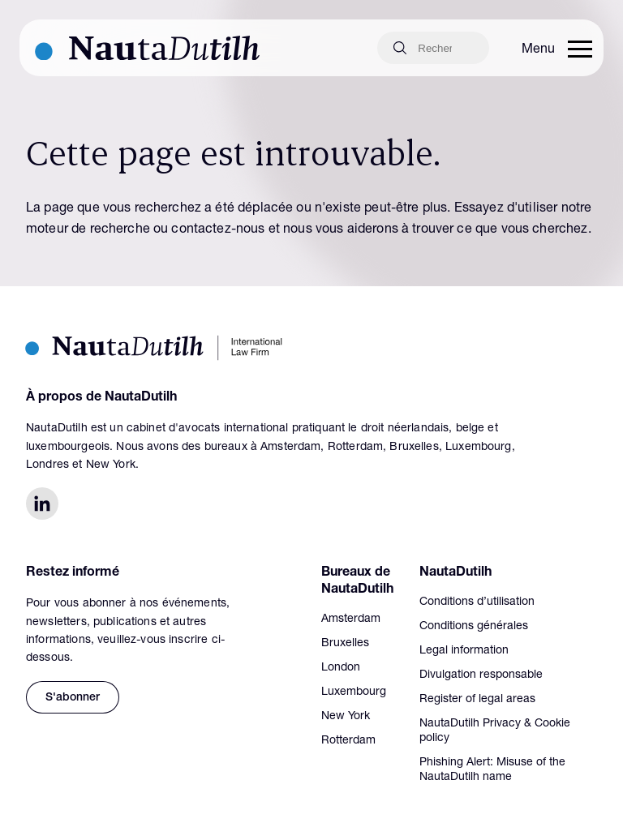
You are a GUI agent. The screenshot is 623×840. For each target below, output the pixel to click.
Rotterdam (348, 741)
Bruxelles (345, 644)
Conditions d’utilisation (477, 602)
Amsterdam (351, 619)
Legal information (464, 651)
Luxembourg (354, 692)
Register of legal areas (477, 700)
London (341, 668)
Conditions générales (474, 627)
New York (346, 717)
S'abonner (73, 698)
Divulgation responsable (481, 675)
